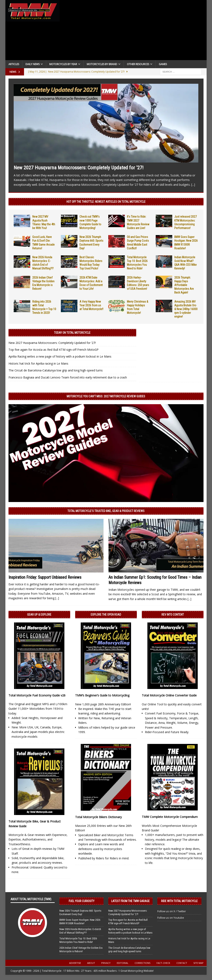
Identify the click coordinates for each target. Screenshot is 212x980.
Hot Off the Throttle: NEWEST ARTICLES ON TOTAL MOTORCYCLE (106, 202)
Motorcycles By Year (63, 64)
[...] (193, 185)
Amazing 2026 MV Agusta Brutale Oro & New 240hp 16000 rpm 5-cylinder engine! (186, 309)
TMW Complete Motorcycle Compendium (170, 817)
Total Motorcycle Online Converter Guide (169, 695)
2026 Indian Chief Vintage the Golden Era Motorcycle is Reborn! (81, 950)
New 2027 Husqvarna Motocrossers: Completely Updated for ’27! (79, 168)
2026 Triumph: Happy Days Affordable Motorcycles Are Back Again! (184, 285)
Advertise (75, 963)
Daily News (33, 64)
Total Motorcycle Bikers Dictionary (98, 817)
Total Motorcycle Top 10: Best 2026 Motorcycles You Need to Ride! (78, 940)
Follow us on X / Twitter (172, 911)
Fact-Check (163, 963)
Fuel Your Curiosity (82, 901)
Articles (14, 64)
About (91, 963)
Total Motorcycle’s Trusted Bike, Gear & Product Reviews (106, 511)
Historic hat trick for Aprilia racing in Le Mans (38, 363)
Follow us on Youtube (171, 918)
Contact (182, 963)
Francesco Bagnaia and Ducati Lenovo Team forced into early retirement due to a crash (68, 377)
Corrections (142, 963)
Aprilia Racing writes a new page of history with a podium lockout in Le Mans (60, 356)
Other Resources (138, 64)
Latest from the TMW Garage (130, 901)
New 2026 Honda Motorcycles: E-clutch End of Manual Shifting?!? (80, 931)
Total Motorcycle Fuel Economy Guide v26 (37, 695)
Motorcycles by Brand (102, 64)
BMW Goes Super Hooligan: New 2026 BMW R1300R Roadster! (80, 922)
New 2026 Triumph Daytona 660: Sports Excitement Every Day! (80, 912)
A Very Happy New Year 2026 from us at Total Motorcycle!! (91, 305)
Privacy (106, 963)
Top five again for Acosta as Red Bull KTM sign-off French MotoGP (54, 350)
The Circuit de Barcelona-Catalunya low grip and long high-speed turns (56, 370)
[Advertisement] (133, 31)
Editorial (123, 963)
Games (163, 64)
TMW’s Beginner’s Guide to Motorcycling (102, 695)
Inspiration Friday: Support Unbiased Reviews (45, 577)
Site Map (198, 963)
